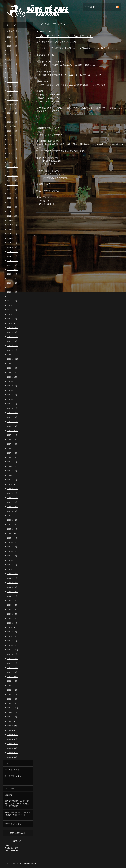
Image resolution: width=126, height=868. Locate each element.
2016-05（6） (13, 507)
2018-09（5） (13, 386)
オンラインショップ (13, 770)
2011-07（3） (13, 744)
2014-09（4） (13, 583)
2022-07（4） (13, 180)
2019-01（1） (13, 368)
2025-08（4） (13, 55)
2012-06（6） (13, 699)
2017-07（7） (13, 448)
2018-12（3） (13, 372)
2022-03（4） (13, 198)
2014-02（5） (13, 614)
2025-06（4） (13, 64)
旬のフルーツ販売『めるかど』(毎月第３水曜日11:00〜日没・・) (18, 815)
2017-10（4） (13, 435)
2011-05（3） (13, 753)
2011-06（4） (13, 748)
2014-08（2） (13, 587)
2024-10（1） (13, 95)
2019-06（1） (13, 346)
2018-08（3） (13, 390)
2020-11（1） (13, 270)
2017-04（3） (13, 462)
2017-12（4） (13, 426)
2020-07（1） (13, 287)
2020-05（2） (13, 296)
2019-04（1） (13, 354)
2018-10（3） (13, 381)
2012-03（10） (13, 708)
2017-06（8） (13, 453)
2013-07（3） (13, 641)
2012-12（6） (13, 672)
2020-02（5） (13, 310)
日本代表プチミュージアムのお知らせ (65, 36)
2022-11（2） (13, 167)
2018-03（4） (13, 413)
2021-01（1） (13, 261)
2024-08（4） (13, 104)
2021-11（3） (13, 216)
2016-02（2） (13, 520)
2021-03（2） (13, 252)
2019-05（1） (13, 350)
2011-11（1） (13, 726)
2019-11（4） (13, 323)
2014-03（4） (13, 609)
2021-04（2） (13, 247)
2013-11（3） (13, 627)
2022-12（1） (13, 162)
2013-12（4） (13, 623)
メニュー (9, 782)
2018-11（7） (13, 377)
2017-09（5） (13, 439)
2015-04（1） (13, 560)
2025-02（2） (13, 77)
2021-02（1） (13, 256)
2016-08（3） (13, 498)
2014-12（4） (13, 574)
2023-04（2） (13, 149)
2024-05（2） (13, 113)
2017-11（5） (13, 431)
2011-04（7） (13, 757)
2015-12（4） (13, 529)
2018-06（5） (13, 399)
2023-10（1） (13, 131)
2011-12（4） (13, 721)
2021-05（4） (13, 243)
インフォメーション (13, 31)
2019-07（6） (13, 341)
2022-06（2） (13, 185)
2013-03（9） (13, 659)
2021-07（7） (13, 234)
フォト (8, 763)
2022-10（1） (13, 171)
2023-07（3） (13, 135)
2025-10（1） (13, 46)
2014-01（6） (13, 618)
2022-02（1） (13, 202)
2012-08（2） (13, 690)
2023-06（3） (13, 140)
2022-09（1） (13, 176)
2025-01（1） (13, 82)
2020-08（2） (13, 283)
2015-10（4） (13, 538)
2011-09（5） (13, 735)
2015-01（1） (13, 569)
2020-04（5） (13, 301)
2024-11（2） (13, 91)
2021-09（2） (13, 225)
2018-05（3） (13, 404)
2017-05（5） (13, 457)
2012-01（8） (13, 717)
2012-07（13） (13, 694)
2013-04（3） (13, 654)
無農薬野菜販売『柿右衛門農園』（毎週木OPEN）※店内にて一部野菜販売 (17, 804)
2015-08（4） (13, 542)
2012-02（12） (13, 712)
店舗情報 (9, 795)
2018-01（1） (13, 422)
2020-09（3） (13, 278)
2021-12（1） (13, 211)
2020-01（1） (13, 314)
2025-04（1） (13, 73)
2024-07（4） (13, 108)
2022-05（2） (13, 189)
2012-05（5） (13, 703)
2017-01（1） (13, 475)
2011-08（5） (13, 739)
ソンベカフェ (16, 863)
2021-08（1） (13, 229)
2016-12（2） (13, 480)
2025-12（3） (13, 41)
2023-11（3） (13, 126)
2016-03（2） (13, 515)
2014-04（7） (13, 605)
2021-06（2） (13, 238)
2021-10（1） (13, 220)
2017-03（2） (13, 466)
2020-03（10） (13, 305)
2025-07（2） (13, 59)
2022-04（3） (13, 193)
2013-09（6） (13, 636)
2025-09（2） (13, 50)
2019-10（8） (13, 328)
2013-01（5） (13, 668)
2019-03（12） (13, 359)
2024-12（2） (13, 86)
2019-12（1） (13, 319)
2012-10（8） (13, 681)
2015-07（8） (13, 547)
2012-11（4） (13, 677)
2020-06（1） (13, 292)
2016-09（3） (13, 493)
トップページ (10, 25)
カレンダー (10, 788)
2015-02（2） (13, 565)
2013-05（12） (13, 650)
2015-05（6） (13, 556)
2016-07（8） (13, 502)
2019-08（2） (13, 337)
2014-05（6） (13, 600)
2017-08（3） (13, 444)
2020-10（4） (13, 274)
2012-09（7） (13, 685)
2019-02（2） (13, 363)
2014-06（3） (13, 596)
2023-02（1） (13, 158)
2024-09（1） (13, 100)
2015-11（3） (13, 533)
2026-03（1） (13, 37)
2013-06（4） (13, 645)
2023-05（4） (13, 144)
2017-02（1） (13, 471)
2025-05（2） (13, 68)
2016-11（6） (13, 484)
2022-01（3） (13, 207)
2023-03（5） (13, 153)
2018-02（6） (13, 417)
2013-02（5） (13, 663)
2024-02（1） (13, 117)
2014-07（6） (13, 592)
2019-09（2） (13, 332)
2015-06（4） (13, 551)
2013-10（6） (13, 632)
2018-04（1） (13, 408)
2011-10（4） (13, 730)
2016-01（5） (13, 524)
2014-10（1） (13, 578)
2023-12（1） (13, 122)
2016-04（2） (13, 511)
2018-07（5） (13, 395)
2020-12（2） (13, 265)
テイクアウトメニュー (14, 776)
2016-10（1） (13, 489)
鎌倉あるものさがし (13, 824)
